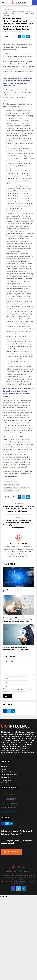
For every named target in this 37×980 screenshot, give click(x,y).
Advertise (4, 769)
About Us (4, 766)
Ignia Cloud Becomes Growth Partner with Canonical (17, 591)
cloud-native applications (11, 485)
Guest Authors (6, 777)
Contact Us (4, 783)
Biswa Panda (11, 306)
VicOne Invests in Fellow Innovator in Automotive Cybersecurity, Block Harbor (16, 649)
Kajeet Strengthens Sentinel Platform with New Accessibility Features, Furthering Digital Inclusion (18, 509)
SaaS (19, 18)
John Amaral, (16, 440)
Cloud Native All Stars (10, 482)
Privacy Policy (19, 883)
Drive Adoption (25, 488)
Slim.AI (5, 54)
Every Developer (9, 491)
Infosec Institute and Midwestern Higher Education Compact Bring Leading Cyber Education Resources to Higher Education (19, 524)
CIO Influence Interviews (9, 775)
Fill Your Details (11, 852)
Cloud (15, 18)
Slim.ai (17, 491)
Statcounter (4, 896)
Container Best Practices (11, 488)
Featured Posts (6, 780)
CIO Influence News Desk (11, 32)
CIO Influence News (8, 18)
